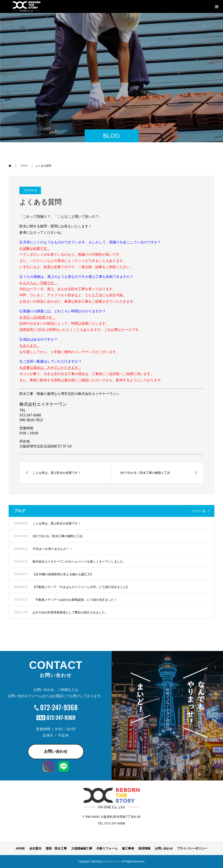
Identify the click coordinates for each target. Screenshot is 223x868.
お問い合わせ (56, 751)
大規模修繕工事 (82, 848)
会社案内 (35, 848)
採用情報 (144, 848)
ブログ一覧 (198, 511)
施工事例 (128, 848)
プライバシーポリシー (192, 848)
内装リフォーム (107, 848)
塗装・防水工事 (56, 848)
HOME (20, 848)
